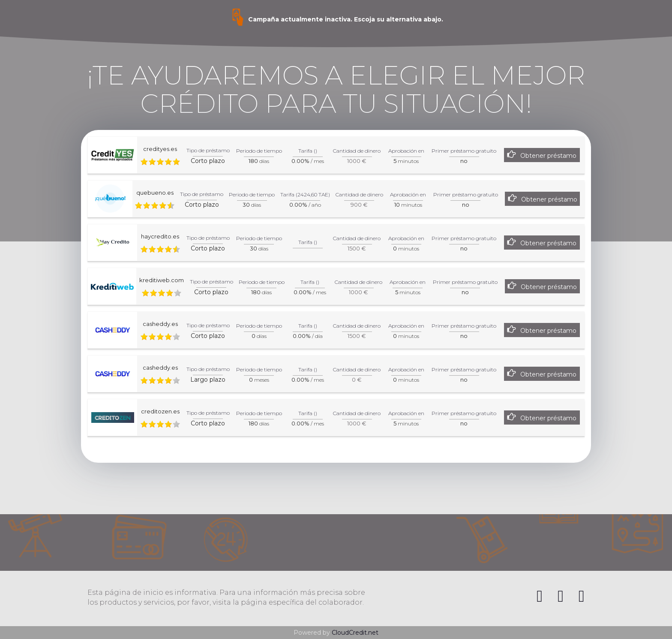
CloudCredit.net (355, 633)
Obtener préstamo (548, 156)
